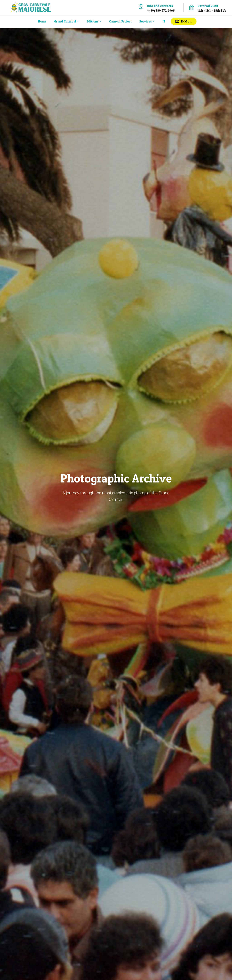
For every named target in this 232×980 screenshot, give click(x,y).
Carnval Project (120, 21)
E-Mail (184, 21)
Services (146, 21)
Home (42, 21)
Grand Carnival (65, 21)
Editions (93, 21)
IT (164, 21)
